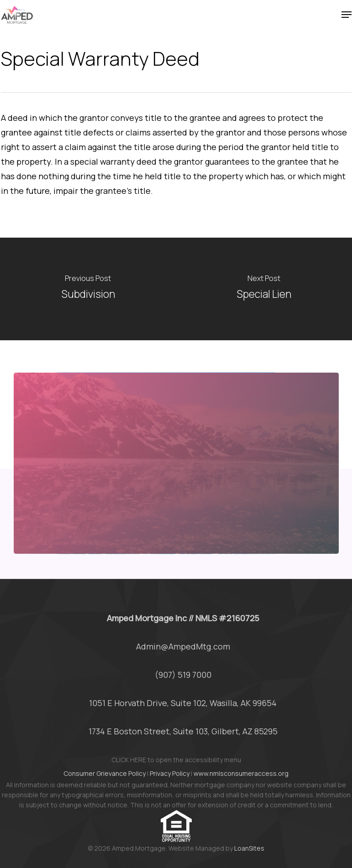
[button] (347, 15)
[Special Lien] (264, 289)
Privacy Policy (170, 773)
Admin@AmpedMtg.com (183, 646)
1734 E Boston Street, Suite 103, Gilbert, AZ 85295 (183, 731)
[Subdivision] (88, 289)
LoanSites (249, 848)
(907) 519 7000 (183, 675)
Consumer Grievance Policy (105, 773)
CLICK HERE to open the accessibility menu (176, 760)
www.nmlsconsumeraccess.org (241, 773)
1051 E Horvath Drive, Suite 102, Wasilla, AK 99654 (183, 703)
